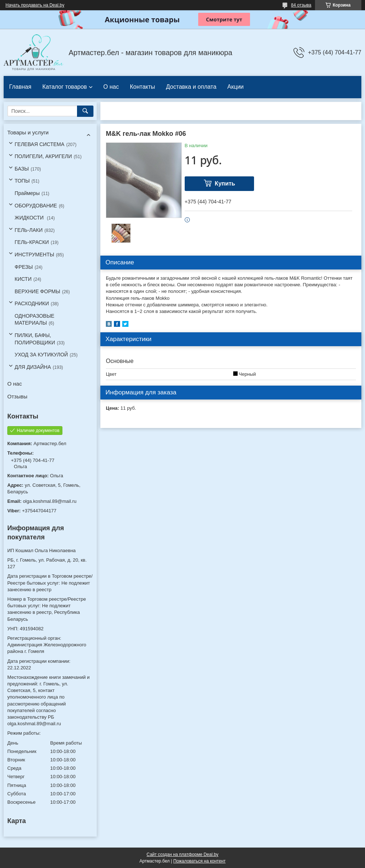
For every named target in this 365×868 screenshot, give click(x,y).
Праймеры (27, 193)
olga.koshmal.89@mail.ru (50, 501)
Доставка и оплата (191, 87)
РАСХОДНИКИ (32, 303)
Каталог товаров (65, 87)
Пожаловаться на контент (199, 861)
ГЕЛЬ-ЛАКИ (29, 230)
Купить (225, 183)
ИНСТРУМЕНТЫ (34, 255)
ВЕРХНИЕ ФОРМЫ (37, 291)
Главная (20, 87)
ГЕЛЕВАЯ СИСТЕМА (39, 144)
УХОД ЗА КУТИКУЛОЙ (41, 355)
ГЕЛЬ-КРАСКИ (32, 242)
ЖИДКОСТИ (30, 218)
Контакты (143, 87)
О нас (111, 87)
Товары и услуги (28, 132)
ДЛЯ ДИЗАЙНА (33, 367)
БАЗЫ (22, 169)
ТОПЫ (22, 181)
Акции (236, 87)
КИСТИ (23, 279)
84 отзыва (301, 5)
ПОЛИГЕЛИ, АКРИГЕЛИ (43, 156)
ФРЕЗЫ (24, 267)
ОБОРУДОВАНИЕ (36, 206)
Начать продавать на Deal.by (35, 5)
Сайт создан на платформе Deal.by (183, 854)
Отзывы (17, 396)
